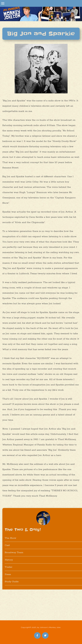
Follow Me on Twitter (45, 635)
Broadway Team (14, 552)
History (9, 560)
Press (8, 574)
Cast (7, 545)
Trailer (8, 567)
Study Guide (12, 582)
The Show (10, 538)
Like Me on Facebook (37, 635)
